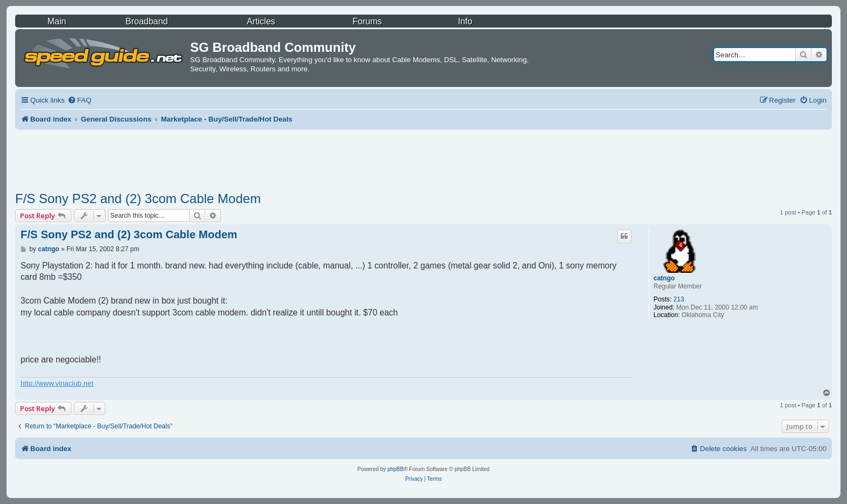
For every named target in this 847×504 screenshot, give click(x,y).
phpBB (395, 469)
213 (678, 299)
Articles (261, 21)
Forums (367, 21)
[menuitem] (79, 100)
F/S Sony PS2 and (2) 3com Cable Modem (138, 199)
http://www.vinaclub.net (57, 383)
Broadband (146, 21)
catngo (664, 278)
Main (57, 21)
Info (465, 21)
